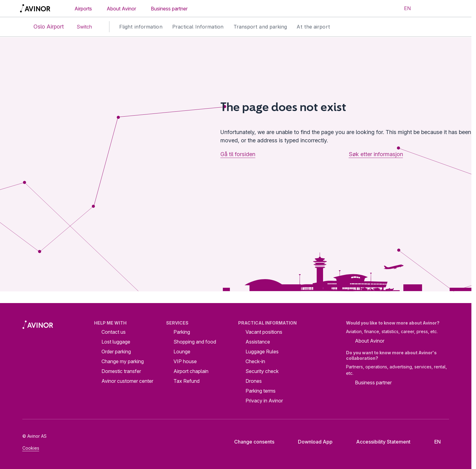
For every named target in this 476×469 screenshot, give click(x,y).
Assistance (258, 342)
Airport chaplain (191, 371)
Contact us (114, 332)
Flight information (141, 27)
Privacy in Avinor (264, 401)
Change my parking (123, 361)
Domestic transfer (121, 371)
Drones (254, 381)
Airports (83, 9)
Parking (182, 332)
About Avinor (121, 9)
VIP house (185, 361)
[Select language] (404, 9)
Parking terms (261, 391)
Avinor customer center (127, 381)
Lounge (182, 352)
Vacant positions (264, 332)
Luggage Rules (262, 352)
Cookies (31, 448)
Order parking (116, 352)
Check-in (255, 361)
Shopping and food (195, 342)
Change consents (250, 442)
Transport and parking (260, 27)
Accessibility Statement (379, 442)
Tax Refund (187, 381)
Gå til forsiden (238, 154)
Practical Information (198, 27)
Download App (310, 442)
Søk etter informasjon (376, 154)
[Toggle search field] (426, 9)
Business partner (169, 9)
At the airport (313, 27)
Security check (262, 371)
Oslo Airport (44, 27)
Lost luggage (116, 342)
